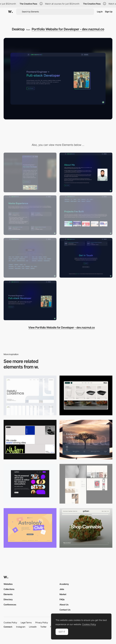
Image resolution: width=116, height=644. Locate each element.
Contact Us (65, 610)
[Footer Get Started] (86, 258)
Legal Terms (26, 622)
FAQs (62, 599)
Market (63, 594)
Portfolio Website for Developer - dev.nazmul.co (68, 29)
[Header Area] (30, 300)
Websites (8, 584)
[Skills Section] (30, 258)
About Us (64, 605)
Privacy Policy (42, 622)
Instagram (21, 627)
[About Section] (86, 172)
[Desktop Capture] (30, 528)
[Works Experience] (30, 215)
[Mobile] (30, 172)
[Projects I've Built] (86, 215)
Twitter (43, 627)
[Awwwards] (10, 12)
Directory (8, 599)
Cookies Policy (10, 622)
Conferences (10, 605)
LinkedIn (33, 627)
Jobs (62, 589)
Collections (9, 589)
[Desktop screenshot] (30, 395)
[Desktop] (30, 440)
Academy (64, 584)
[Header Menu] (86, 395)
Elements (8, 594)
